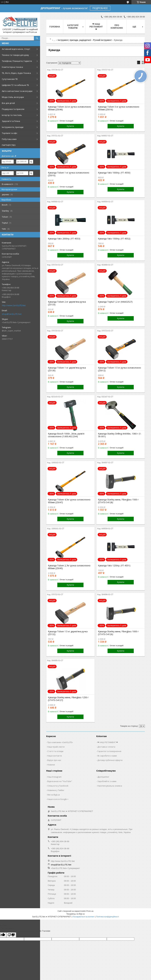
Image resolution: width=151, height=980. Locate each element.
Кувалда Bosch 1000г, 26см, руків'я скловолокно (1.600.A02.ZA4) (66, 435)
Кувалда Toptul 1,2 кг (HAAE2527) (115, 302)
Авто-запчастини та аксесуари (17, 91)
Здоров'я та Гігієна (11, 121)
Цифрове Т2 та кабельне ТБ (15, 85)
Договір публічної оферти (110, 760)
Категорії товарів (73, 27)
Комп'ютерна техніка (12, 67)
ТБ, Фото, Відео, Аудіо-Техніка (16, 73)
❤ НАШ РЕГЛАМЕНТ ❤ (96, 27)
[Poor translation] (11, 935)
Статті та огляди (55, 751)
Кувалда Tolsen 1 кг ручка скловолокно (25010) (69, 174)
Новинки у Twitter (56, 790)
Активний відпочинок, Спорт (16, 49)
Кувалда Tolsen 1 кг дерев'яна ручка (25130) (67, 369)
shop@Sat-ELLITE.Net (12, 314)
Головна (55, 27)
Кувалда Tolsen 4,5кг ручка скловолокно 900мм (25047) (69, 501)
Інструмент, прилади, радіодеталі (74, 40)
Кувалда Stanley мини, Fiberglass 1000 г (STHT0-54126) (118, 633)
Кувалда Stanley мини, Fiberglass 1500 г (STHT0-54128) (118, 501)
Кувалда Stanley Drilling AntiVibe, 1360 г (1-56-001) (120, 435)
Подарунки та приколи (13, 109)
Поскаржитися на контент (84, 917)
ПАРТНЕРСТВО (9, 145)
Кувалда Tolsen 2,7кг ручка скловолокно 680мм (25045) (69, 567)
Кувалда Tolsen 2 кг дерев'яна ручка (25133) (67, 303)
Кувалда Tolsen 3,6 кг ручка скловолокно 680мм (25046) (69, 108)
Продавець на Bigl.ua (75, 914)
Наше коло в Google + (58, 799)
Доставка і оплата (106, 747)
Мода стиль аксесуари (13, 97)
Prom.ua (90, 911)
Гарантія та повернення (109, 751)
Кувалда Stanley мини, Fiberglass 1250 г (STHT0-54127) (68, 699)
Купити (70, 126)
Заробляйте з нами (107, 781)
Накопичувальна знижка (110, 786)
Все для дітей (8, 103)
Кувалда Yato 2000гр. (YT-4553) (64, 239)
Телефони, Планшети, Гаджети (17, 61)
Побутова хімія (9, 139)
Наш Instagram (54, 777)
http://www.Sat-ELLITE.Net (14, 305)
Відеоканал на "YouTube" (60, 781)
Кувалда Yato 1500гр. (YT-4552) (114, 239)
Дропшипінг (103, 777)
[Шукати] (37, 38)
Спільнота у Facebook (58, 786)
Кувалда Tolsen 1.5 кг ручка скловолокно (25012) (119, 369)
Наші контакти (55, 756)
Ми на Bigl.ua (54, 795)
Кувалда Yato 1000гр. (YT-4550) (114, 173)
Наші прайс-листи (56, 747)
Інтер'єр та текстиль (12, 115)
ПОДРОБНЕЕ (100, 8)
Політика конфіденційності (108, 917)
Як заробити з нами (107, 756)
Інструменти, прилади (13, 127)
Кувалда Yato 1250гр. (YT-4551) (114, 566)
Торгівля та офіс (10, 133)
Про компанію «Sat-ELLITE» (60, 742)
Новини (51, 765)
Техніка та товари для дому (15, 55)
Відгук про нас (54, 760)
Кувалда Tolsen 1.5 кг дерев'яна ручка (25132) (68, 633)
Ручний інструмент (102, 40)
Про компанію (117, 27)
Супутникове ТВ (10, 79)
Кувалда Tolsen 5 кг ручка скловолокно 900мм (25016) (119, 108)
